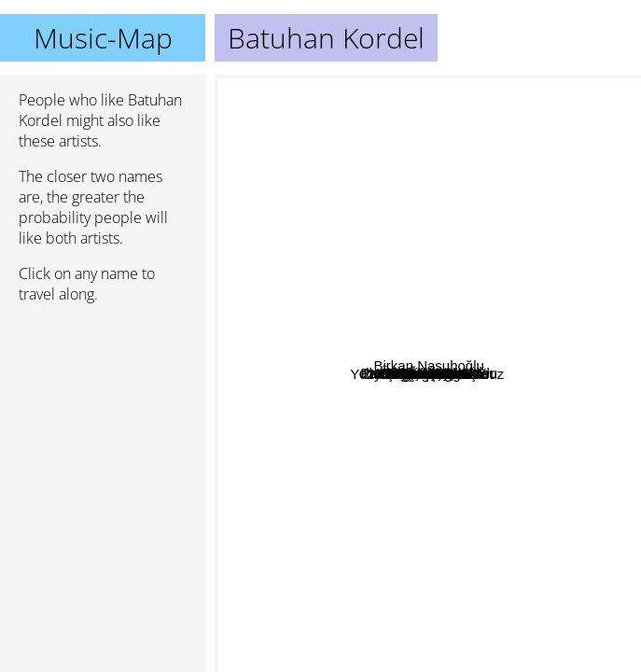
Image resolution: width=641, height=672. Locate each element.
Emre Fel (387, 143)
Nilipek (494, 437)
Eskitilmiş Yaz (334, 294)
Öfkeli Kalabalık (408, 119)
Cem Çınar (410, 228)
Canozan (418, 595)
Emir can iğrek (407, 504)
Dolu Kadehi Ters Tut (363, 522)
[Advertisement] (103, 417)
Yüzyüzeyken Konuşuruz (358, 543)
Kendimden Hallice (451, 307)
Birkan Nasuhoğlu (557, 319)
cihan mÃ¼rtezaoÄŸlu (429, 283)
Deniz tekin (500, 568)
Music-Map (103, 38)
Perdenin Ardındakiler (343, 448)
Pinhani (393, 622)
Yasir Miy (445, 250)
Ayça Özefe (585, 521)
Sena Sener (424, 630)
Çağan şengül (417, 395)
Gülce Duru (287, 247)
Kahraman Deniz (495, 336)
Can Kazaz (499, 479)
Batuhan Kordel (428, 374)
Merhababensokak (372, 429)
